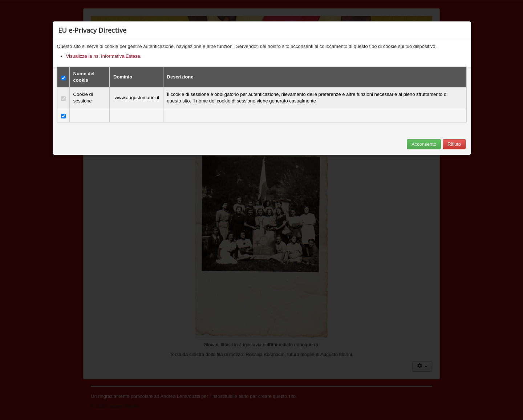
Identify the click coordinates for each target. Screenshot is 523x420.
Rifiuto (454, 144)
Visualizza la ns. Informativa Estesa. (104, 56)
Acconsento (424, 144)
